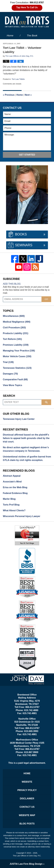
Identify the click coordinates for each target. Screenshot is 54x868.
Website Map (27, 815)
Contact (13, 57)
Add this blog (12, 284)
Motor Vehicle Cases (17, 356)
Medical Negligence (17, 322)
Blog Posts (27, 824)
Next (28, 95)
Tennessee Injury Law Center (19, 419)
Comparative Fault (15, 379)
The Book (32, 36)
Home (10, 36)
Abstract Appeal (12, 476)
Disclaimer (27, 799)
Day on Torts (27, 22)
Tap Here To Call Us (27, 7)
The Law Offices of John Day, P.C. (27, 856)
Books (21, 234)
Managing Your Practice (19, 351)
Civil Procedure (14, 328)
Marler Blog (9, 499)
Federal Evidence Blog (15, 493)
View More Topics (13, 385)
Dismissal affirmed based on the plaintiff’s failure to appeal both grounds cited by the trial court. (26, 438)
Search (46, 402)
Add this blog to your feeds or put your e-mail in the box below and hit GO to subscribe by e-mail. (26, 290)
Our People (13, 50)
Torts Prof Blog (11, 505)
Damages (10, 374)
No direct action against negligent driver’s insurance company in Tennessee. (26, 449)
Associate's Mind (12, 482)
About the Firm (37, 43)
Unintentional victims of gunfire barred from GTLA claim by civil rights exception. (27, 458)
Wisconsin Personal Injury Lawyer (22, 516)
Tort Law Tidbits (18, 79)
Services (37, 50)
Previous (9, 95)
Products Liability (16, 333)
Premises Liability (16, 345)
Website (11, 43)
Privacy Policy (27, 790)
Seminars (24, 245)
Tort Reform (12, 339)
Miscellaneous (14, 316)
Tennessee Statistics (17, 368)
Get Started (27, 155)
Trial (8, 362)
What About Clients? (14, 510)
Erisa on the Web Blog (15, 487)
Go (46, 299)
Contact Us (27, 807)
